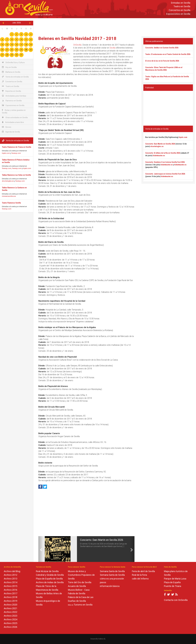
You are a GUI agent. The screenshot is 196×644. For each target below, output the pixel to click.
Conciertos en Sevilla (179, 10)
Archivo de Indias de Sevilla (50, 582)
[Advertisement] (115, 27)
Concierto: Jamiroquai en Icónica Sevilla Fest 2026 (165, 174)
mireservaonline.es (9, 196)
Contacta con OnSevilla (176, 600)
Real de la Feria (139, 575)
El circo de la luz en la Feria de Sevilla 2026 (162, 61)
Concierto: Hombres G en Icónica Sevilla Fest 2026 (165, 162)
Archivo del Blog (12, 571)
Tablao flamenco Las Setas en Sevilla (16, 175)
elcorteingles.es (8, 181)
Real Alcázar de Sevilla (47, 571)
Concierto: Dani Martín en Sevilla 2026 (102, 540)
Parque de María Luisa (175, 579)
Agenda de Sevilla (11, 132)
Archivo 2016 (11, 590)
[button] (41, 549)
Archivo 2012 (11, 575)
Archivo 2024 (11, 619)
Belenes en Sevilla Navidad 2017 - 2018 (77, 38)
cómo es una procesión (112, 579)
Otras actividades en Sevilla (15, 117)
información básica (110, 586)
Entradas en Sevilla (181, 3)
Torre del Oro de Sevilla (80, 582)
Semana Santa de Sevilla (112, 571)
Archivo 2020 (11, 605)
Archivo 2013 (11, 579)
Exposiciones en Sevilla (178, 14)
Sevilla (113, 48)
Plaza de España (172, 582)
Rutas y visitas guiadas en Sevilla (14, 111)
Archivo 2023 (11, 616)
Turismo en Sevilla (83, 605)
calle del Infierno (140, 579)
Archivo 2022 (11, 612)
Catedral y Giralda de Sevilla (50, 575)
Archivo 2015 (11, 586)
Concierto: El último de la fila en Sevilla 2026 (163, 153)
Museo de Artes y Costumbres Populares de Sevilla (81, 575)
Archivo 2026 (11, 627)
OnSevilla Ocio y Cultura (13, 62)
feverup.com (16, 153)
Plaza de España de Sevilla (49, 579)
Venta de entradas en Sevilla (15, 77)
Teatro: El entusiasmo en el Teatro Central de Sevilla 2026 (168, 54)
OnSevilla (77, 45)
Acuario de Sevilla (77, 586)
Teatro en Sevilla (182, 7)
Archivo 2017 (11, 593)
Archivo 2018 (11, 597)
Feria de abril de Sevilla (143, 571)
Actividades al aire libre (13, 122)
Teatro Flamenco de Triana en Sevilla (17, 147)
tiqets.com (6, 153)
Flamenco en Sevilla (12, 101)
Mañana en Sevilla (11, 72)
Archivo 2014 (11, 582)
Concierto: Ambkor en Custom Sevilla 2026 (162, 48)
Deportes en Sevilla (11, 91)
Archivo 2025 (11, 623)
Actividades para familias (14, 96)
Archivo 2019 (11, 601)
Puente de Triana (173, 586)
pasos (103, 582)
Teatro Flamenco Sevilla (11, 203)
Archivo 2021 (11, 608)
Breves (7, 127)
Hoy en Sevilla (9, 67)
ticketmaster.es (159, 156)
